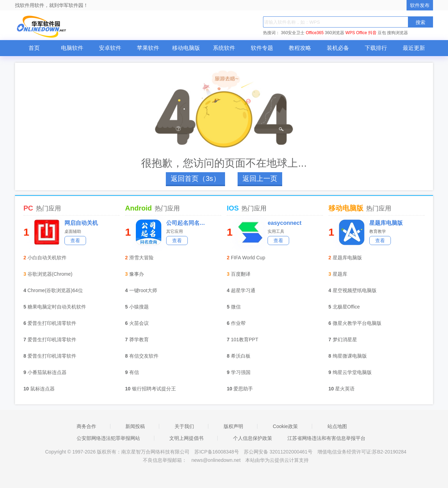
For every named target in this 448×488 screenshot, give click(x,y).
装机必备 (338, 48)
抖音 (372, 33)
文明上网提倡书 (186, 438)
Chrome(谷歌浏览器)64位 (55, 290)
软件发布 (420, 5)
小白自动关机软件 (47, 258)
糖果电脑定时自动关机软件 (57, 307)
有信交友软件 (144, 356)
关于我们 (184, 426)
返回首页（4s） (195, 178)
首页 (34, 48)
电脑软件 (72, 48)
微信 (236, 307)
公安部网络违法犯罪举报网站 (108, 438)
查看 (75, 241)
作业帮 (238, 323)
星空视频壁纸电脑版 (355, 290)
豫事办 (137, 274)
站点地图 (337, 426)
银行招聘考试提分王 (154, 389)
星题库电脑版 (386, 223)
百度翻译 (241, 274)
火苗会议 (139, 323)
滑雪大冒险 (141, 258)
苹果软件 (148, 48)
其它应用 (175, 231)
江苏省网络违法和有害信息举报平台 (326, 438)
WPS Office (356, 33)
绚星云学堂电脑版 (352, 372)
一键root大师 (143, 290)
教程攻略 (300, 48)
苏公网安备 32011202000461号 (279, 452)
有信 (134, 372)
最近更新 (414, 48)
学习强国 (241, 372)
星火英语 (345, 389)
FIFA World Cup (248, 258)
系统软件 (224, 48)
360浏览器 (334, 33)
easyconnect (284, 223)
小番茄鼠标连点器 (47, 372)
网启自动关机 (81, 223)
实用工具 (276, 231)
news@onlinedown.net (216, 460)
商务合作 (86, 426)
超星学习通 (243, 290)
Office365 (315, 33)
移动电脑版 (186, 48)
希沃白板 (241, 356)
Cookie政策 (285, 426)
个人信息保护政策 (253, 438)
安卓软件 (110, 48)
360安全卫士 (293, 33)
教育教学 (378, 231)
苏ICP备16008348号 (217, 452)
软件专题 (262, 48)
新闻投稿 (135, 426)
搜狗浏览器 (397, 33)
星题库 (340, 274)
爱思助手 (243, 389)
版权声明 (233, 426)
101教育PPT (245, 340)
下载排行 (376, 48)
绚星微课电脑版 (350, 356)
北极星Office (346, 307)
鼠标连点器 (43, 389)
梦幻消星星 (345, 340)
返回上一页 (260, 178)
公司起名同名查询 (188, 223)
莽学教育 (139, 340)
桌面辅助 (73, 231)
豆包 (382, 33)
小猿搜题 (139, 307)
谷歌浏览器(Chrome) (50, 274)
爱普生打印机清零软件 (52, 323)
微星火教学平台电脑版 (357, 323)
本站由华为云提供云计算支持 (277, 460)
